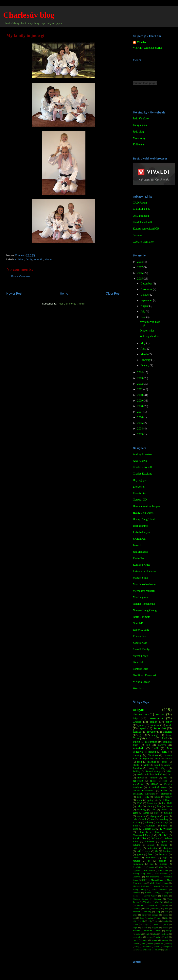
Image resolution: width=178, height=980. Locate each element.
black (149, 806)
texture (160, 943)
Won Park (138, 688)
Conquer (150, 867)
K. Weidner (166, 829)
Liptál (164, 738)
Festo (136, 829)
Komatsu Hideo (142, 565)
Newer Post (14, 294)
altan (169, 902)
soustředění (139, 784)
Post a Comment (21, 276)
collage (155, 915)
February (146, 360)
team (151, 943)
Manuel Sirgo (140, 578)
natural (136, 861)
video (156, 946)
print (158, 937)
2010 (140, 395)
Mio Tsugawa (140, 597)
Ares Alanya (140, 461)
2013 (140, 378)
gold (142, 921)
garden (152, 752)
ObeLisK (138, 623)
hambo (165, 921)
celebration (151, 742)
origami (140, 710)
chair (135, 915)
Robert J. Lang (141, 630)
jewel (156, 924)
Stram (165, 896)
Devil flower (165, 800)
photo (153, 781)
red (167, 937)
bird (139, 797)
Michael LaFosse (141, 886)
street (154, 940)
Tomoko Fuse (140, 669)
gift (134, 921)
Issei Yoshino (140, 526)
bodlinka (159, 774)
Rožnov (155, 838)
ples (155, 934)
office (164, 762)
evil (139, 851)
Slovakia (150, 842)
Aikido (148, 822)
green (140, 854)
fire (167, 918)
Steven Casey (140, 656)
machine (152, 762)
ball (149, 774)
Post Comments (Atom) (71, 304)
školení (163, 864)
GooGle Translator (143, 242)
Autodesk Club (141, 209)
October (145, 295)
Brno (135, 826)
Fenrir (164, 826)
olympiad (155, 816)
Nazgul (157, 886)
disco (142, 918)
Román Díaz (140, 636)
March (144, 354)
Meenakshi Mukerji (144, 591)
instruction (151, 858)
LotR (155, 748)
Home (64, 294)
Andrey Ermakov (142, 454)
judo (36, 259)
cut (134, 918)
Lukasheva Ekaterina (145, 571)
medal (165, 927)
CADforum (149, 826)
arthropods (166, 794)
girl (141, 735)
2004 (140, 429)
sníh (144, 819)
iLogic (146, 924)
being (155, 735)
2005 (140, 423)
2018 (140, 262)
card (166, 912)
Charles (142, 42)
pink (148, 934)
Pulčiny (137, 771)
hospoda (163, 854)
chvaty (145, 915)
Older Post (113, 294)
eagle (159, 918)
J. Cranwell (139, 539)
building (148, 912)
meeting (136, 931)
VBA (169, 771)
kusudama (156, 718)
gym (157, 921)
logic (135, 927)
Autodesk (138, 748)
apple (164, 842)
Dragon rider (147, 331)
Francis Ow (139, 493)
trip (135, 718)
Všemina (147, 902)
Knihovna (138, 145)
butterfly (137, 848)
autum (165, 905)
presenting (138, 937)
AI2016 (137, 822)
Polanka (136, 893)
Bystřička (137, 867)
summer (155, 725)
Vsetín (140, 774)
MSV (145, 880)
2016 (140, 273)
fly (157, 851)
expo (148, 851)
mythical (141, 816)
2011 (140, 389)
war (138, 950)
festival (137, 732)
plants (136, 765)
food (140, 762)
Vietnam (158, 899)
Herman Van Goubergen (146, 506)
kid (42, 259)
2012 (140, 384)
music (159, 931)
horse (135, 924)
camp (158, 912)
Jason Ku (138, 545)
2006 (140, 417)
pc (149, 861)
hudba (136, 858)
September (147, 300)
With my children (150, 336)
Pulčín (136, 742)
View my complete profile (147, 48)
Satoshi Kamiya (142, 649)
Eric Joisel (139, 487)
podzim (162, 861)
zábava (162, 745)
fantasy (168, 759)
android (140, 905)
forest (164, 810)
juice (166, 924)
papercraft (138, 781)
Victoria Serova (142, 682)
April (144, 349)
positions (165, 934)
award (151, 845)
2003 (140, 434)
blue (166, 908)
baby (139, 806)
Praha (164, 791)
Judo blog (138, 132)
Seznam (137, 235)
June (143, 317)
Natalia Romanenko (144, 604)
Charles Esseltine (142, 474)
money (168, 797)
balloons (137, 908)
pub (166, 816)
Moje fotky (139, 138)
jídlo (156, 813)
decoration (140, 714)
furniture (167, 851)
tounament (138, 864)
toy (138, 946)
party (164, 752)
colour (165, 915)
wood (157, 765)
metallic (168, 813)
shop (145, 940)
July (143, 312)
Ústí (166, 950)
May (143, 343)
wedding (163, 819)
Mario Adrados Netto (159, 883)
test (153, 819)
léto (165, 778)
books (164, 845)
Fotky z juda (140, 125)
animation (153, 905)
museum (148, 931)
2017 (140, 267)
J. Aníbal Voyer (141, 532)
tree (152, 864)
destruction (152, 848)
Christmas (153, 755)
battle (147, 908)
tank (143, 943)
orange (169, 931)
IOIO (140, 803)
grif (149, 921)
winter (147, 765)
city (147, 797)
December (146, 284)
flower (141, 778)
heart (151, 854)
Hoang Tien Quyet (143, 513)
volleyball (167, 946)
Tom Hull (138, 662)
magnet (155, 927)
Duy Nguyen (140, 480)
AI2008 (154, 784)
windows (147, 950)
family (29, 259)
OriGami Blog (141, 216)
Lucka (157, 759)
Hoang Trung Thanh (144, 519)
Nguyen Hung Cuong (145, 610)
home (146, 813)
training (137, 755)
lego (165, 858)
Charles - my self (142, 467)
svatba (165, 940)
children (20, 259)
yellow (158, 950)
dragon (153, 722)
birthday (157, 908)
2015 (140, 279)
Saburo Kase (140, 643)
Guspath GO (140, 500)
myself (142, 728)
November (147, 289)
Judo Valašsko (141, 119)
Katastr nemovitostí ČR (146, 229)
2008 (140, 406)
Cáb (161, 867)
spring (150, 800)
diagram (168, 848)
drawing (142, 810)
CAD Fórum (140, 203)
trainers (147, 946)
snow (140, 800)
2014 (140, 372)
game (136, 813)
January (145, 366)
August (145, 306)
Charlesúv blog (29, 15)
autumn (137, 845)
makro (150, 738)
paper (169, 722)
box (170, 774)
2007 (140, 412)
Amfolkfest (160, 728)
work (169, 725)
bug (159, 806)
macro (145, 927)
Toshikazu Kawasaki (144, 675)
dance (169, 806)
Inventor (152, 732)
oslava (139, 934)
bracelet (136, 912)
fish (154, 810)
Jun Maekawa (141, 552)
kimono (49, 259)
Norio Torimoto (142, 617)
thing (169, 943)
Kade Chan (139, 558)
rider (135, 819)
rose (165, 781)
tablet (135, 943)
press (149, 937)
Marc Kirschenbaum (144, 584)
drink (151, 918)
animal (160, 714)
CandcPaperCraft (142, 222)
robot (135, 940)
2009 (140, 401)
